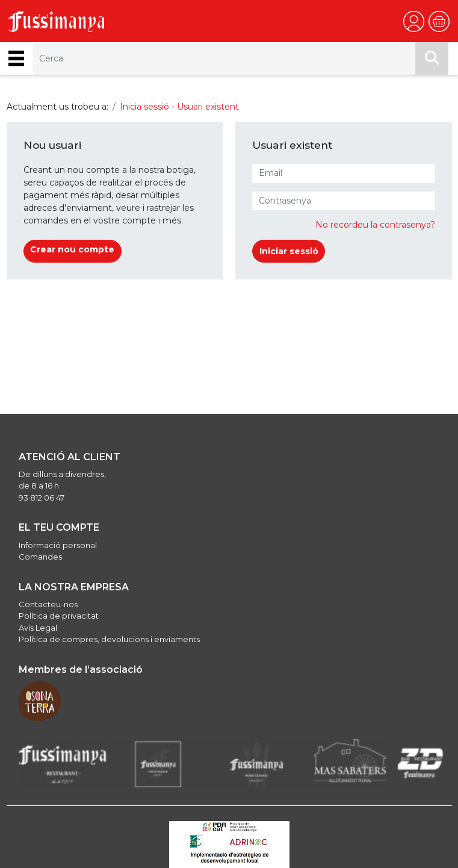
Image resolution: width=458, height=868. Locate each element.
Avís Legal (38, 628)
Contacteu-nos (48, 604)
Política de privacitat (59, 616)
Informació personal (58, 545)
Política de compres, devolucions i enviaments (109, 639)
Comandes (40, 557)
